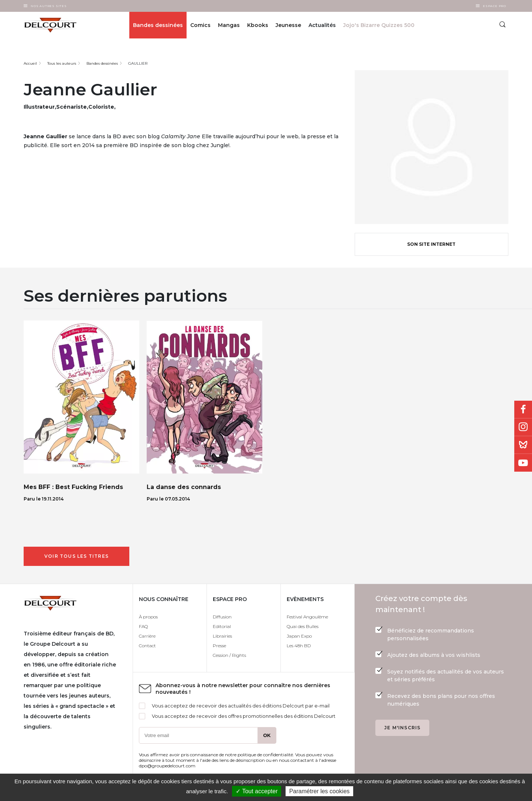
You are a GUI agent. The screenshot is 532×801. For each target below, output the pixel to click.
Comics (200, 25)
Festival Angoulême (307, 617)
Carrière (147, 636)
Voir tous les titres (76, 556)
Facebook (523, 410)
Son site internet (431, 244)
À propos (148, 617)
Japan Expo (299, 636)
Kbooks (258, 25)
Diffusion (222, 617)
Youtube (523, 463)
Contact (147, 646)
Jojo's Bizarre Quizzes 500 (379, 25)
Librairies (222, 636)
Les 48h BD (299, 646)
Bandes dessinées (158, 25)
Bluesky (523, 445)
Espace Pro (495, 6)
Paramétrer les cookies (320, 791)
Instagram (523, 427)
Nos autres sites (49, 6)
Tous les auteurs (62, 63)
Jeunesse (288, 25)
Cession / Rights (229, 655)
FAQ (143, 626)
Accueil (30, 63)
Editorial (222, 626)
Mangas (229, 25)
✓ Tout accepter (257, 791)
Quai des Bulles (303, 626)
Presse (219, 646)
